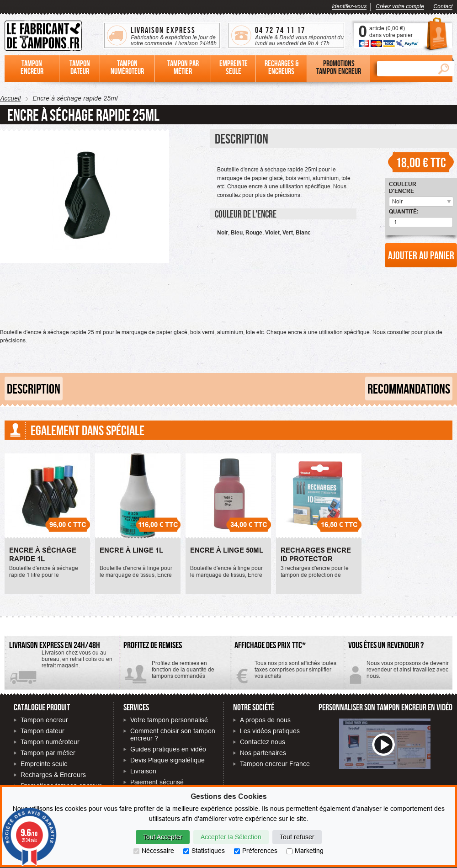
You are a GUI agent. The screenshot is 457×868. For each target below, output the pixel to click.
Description (34, 389)
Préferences (256, 851)
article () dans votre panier (391, 32)
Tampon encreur (44, 720)
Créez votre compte (400, 6)
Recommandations (409, 389)
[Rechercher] (405, 69)
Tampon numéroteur (50, 742)
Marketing (305, 851)
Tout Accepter (163, 837)
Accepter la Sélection (231, 837)
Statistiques (204, 851)
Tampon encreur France (275, 764)
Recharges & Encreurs (53, 775)
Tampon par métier (48, 753)
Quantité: (404, 211)
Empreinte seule (44, 764)
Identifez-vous (349, 6)
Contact (443, 6)
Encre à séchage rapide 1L (43, 555)
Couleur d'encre (403, 187)
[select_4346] (447, 202)
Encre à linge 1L (131, 550)
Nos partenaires (263, 753)
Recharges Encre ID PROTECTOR (316, 555)
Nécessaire (154, 851)
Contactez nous (263, 742)
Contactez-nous (398, 673)
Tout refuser (297, 837)
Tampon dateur (43, 731)
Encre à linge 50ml (227, 550)
